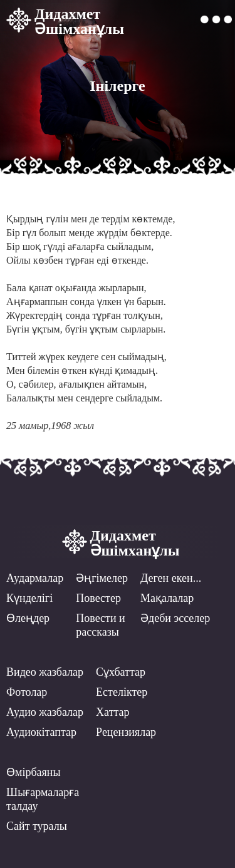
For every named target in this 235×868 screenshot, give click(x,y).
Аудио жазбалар (45, 712)
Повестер (98, 598)
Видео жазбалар (45, 672)
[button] (216, 19)
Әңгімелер (102, 578)
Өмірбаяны (34, 772)
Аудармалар (35, 578)
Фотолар (27, 692)
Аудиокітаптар (41, 732)
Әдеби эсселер (175, 618)
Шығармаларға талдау (43, 799)
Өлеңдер (28, 618)
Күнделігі (29, 598)
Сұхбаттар (121, 672)
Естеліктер (122, 692)
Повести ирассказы (100, 625)
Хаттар (112, 712)
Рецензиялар (126, 732)
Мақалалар (167, 598)
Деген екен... (171, 578)
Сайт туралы (37, 826)
